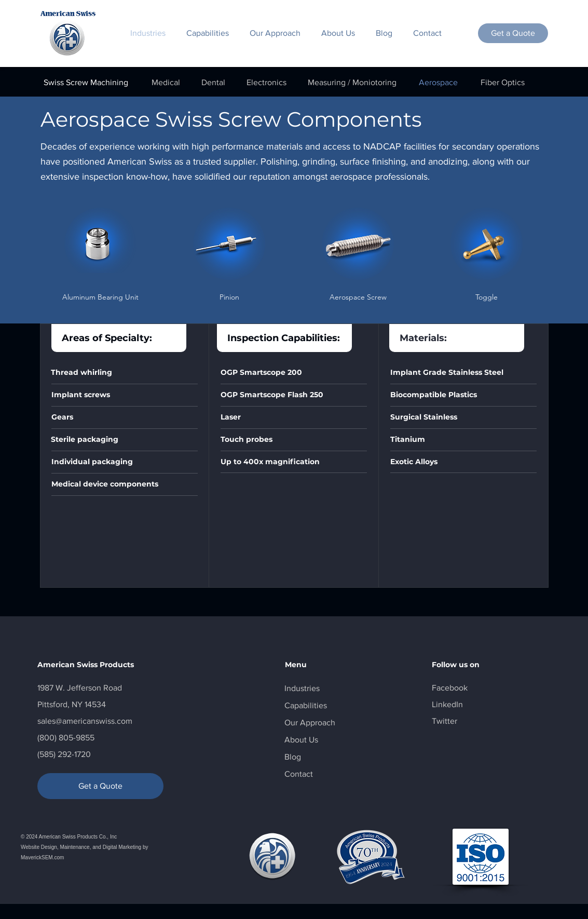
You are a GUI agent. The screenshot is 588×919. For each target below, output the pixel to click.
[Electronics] (266, 83)
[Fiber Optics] (503, 83)
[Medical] (166, 83)
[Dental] (213, 83)
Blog (293, 757)
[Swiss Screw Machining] (86, 83)
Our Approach (310, 722)
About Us (301, 740)
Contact (299, 774)
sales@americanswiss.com (85, 721)
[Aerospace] (438, 83)
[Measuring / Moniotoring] (352, 83)
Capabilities (306, 705)
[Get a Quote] (513, 33)
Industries (302, 688)
